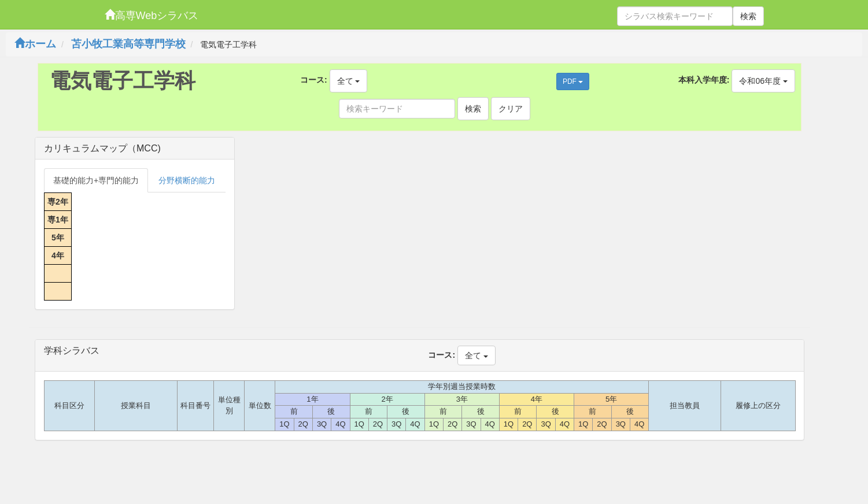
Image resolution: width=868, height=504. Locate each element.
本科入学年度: (704, 80)
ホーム (35, 44)
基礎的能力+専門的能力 (96, 180)
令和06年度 (763, 81)
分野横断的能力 (187, 180)
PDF (573, 81)
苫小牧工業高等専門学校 (128, 44)
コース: (314, 80)
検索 (748, 16)
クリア (511, 109)
